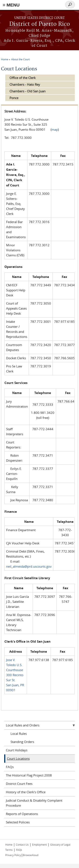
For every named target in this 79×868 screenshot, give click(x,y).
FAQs (10, 767)
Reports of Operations (22, 814)
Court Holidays (17, 750)
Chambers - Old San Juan (27, 91)
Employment (39, 845)
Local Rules (19, 734)
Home (5, 59)
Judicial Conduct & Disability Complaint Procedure (34, 803)
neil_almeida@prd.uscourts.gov (29, 566)
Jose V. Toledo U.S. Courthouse (15, 665)
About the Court (20, 59)
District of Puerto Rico (40, 24)
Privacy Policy (13, 855)
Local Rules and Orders (23, 725)
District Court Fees (19, 784)
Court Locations (18, 758)
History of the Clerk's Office (26, 792)
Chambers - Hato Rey (25, 84)
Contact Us (22, 845)
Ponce (14, 98)
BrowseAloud (31, 855)
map (55, 129)
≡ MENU (11, 5)
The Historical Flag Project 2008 (29, 775)
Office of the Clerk (23, 78)
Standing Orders (22, 742)
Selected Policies (18, 822)
